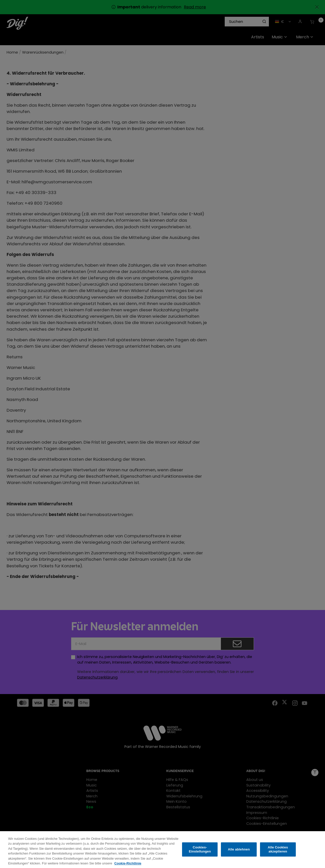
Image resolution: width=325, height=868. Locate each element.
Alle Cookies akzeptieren (278, 853)
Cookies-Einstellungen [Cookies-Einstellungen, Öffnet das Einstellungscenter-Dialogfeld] (200, 853)
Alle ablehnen (239, 853)
